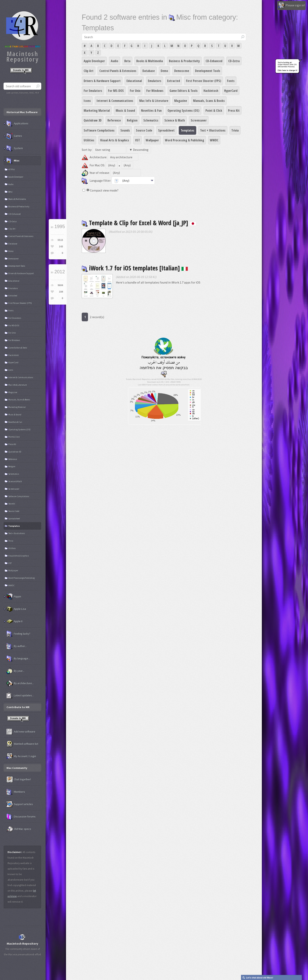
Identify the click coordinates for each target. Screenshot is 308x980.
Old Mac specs (19, 829)
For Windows (155, 91)
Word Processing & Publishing (185, 140)
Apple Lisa (16, 609)
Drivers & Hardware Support (102, 81)
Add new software (21, 732)
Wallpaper (152, 140)
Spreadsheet (166, 130)
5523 (60, 240)
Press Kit (234, 111)
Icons (87, 101)
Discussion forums (21, 817)
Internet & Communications (115, 101)
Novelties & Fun (151, 111)
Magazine (181, 101)
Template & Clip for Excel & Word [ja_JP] (139, 223)
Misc (13, 161)
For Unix (135, 91)
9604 (60, 285)
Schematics (151, 120)
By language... (18, 659)
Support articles (20, 804)
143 (61, 246)
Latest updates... (20, 695)
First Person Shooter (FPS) (204, 81)
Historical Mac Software (22, 112)
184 (61, 292)
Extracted (174, 81)
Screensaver (199, 120)
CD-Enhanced (214, 61)
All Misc (12, 169)
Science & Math (175, 120)
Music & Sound (125, 111)
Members (16, 792)
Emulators (155, 81)
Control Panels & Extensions (118, 71)
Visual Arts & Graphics (115, 140)
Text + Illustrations (213, 130)
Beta (127, 61)
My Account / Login (21, 756)
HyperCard (231, 91)
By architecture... (20, 683)
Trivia (235, 130)
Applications (17, 123)
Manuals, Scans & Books (209, 101)
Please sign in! (291, 6)
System (15, 148)
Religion (132, 120)
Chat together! (19, 779)
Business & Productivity (184, 61)
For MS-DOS (116, 91)
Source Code (144, 130)
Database (149, 71)
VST (137, 140)
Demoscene (182, 71)
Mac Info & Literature (154, 101)
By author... (16, 646)
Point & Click (214, 111)
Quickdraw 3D (93, 120)
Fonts (231, 81)
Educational (134, 81)
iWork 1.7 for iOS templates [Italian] (135, 268)
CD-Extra (234, 61)
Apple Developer (94, 61)
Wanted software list (22, 744)
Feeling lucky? (18, 634)
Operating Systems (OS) (183, 111)
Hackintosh (211, 91)
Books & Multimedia (150, 61)
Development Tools (208, 71)
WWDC (214, 140)
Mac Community (17, 768)
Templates (187, 130)
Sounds (125, 130)
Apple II (14, 621)
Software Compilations (99, 130)
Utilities (89, 140)
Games (14, 136)
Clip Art (89, 71)
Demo (164, 71)
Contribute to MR (18, 707)
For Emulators (93, 91)
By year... (15, 671)
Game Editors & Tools (184, 91)
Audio (115, 61)
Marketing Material (97, 111)
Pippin (14, 597)
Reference (114, 120)
